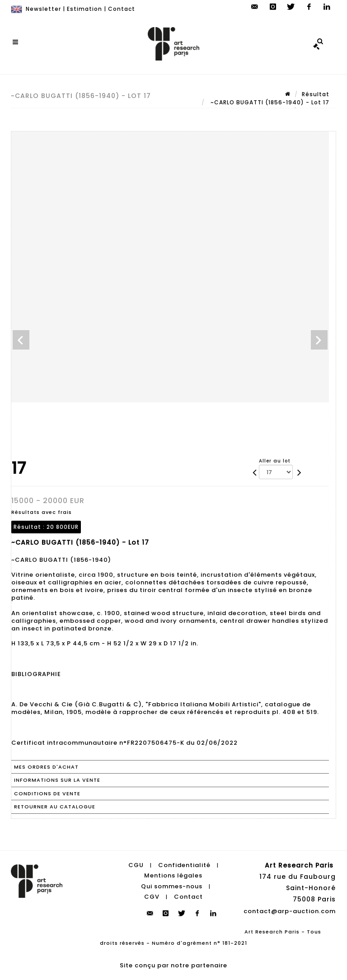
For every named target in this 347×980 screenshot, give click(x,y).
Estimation (84, 9)
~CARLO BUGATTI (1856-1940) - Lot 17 (269, 102)
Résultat (316, 94)
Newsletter (43, 9)
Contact (122, 9)
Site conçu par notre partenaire (173, 965)
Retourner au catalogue (55, 807)
